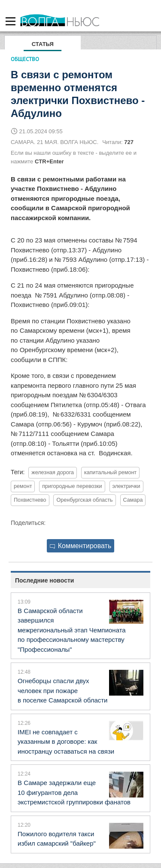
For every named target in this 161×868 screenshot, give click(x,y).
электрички (126, 486)
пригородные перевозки (72, 486)
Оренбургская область (84, 500)
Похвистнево (30, 500)
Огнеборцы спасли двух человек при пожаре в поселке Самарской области (63, 690)
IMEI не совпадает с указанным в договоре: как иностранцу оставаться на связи (66, 742)
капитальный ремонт (110, 472)
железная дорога (53, 472)
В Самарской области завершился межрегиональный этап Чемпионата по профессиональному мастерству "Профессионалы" (72, 630)
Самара (133, 500)
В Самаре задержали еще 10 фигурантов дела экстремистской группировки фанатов (74, 792)
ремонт (23, 486)
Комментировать (81, 546)
